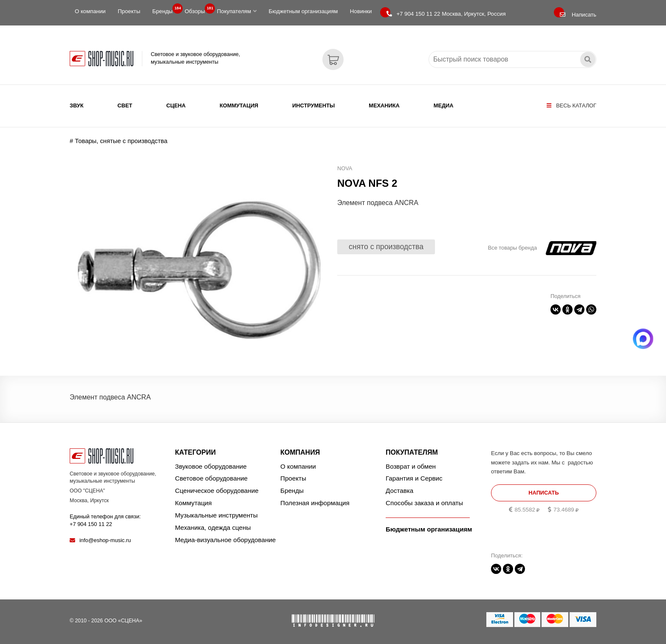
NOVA (345, 168)
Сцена (176, 105)
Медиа (444, 105)
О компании (90, 11)
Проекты (129, 11)
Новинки (361, 11)
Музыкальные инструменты (216, 515)
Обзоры (198, 9)
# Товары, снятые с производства (119, 141)
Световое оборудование (211, 478)
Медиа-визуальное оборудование (225, 540)
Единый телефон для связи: (105, 520)
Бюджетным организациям (303, 11)
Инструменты (313, 105)
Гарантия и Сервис (414, 478)
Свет (125, 105)
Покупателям (237, 11)
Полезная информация (315, 503)
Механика (384, 105)
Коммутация (239, 105)
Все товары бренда (512, 248)
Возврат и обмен (411, 466)
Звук (77, 105)
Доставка (399, 491)
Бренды (165, 9)
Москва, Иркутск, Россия (446, 14)
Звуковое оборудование (211, 466)
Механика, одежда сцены (213, 527)
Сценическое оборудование (217, 491)
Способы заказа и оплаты (424, 503)
